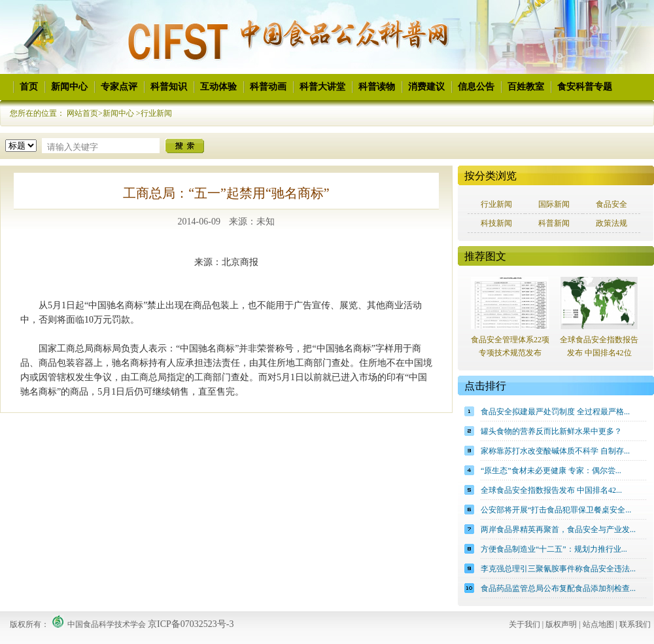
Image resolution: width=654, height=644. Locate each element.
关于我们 (525, 624)
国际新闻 (554, 204)
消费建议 (426, 87)
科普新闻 (554, 223)
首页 (29, 87)
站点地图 (598, 624)
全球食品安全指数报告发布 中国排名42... (551, 490)
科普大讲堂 (322, 87)
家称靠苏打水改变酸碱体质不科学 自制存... (555, 451)
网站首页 (82, 113)
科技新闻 (496, 223)
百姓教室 (526, 87)
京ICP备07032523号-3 (191, 624)
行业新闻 (156, 113)
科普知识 (169, 87)
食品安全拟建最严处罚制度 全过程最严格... (555, 412)
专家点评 (119, 87)
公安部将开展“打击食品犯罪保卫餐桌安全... (556, 510)
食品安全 (611, 204)
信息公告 (476, 87)
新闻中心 (69, 87)
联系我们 (635, 624)
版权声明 (561, 624)
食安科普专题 (585, 87)
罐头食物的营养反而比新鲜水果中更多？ (551, 431)
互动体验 (218, 87)
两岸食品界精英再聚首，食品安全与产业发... (558, 529)
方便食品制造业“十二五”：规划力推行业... (554, 549)
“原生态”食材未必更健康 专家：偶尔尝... (551, 471)
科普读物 (377, 87)
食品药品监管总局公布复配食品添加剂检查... (558, 588)
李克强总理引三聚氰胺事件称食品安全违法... (558, 569)
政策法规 (611, 223)
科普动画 (268, 87)
